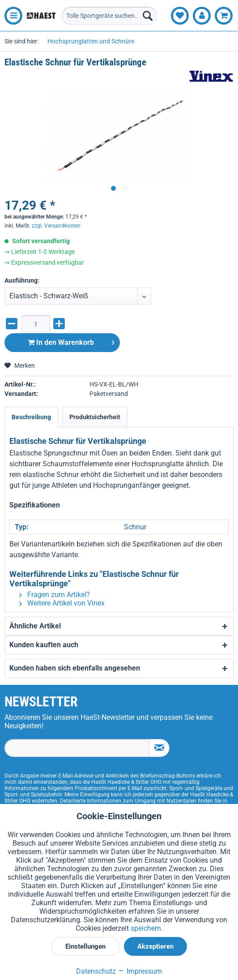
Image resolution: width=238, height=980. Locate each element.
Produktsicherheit (95, 417)
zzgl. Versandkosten (56, 226)
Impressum (140, 971)
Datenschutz (96, 971)
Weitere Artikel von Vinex (62, 603)
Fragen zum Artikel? (55, 595)
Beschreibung (31, 417)
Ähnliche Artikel (35, 626)
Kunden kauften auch (44, 645)
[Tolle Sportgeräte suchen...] (109, 16)
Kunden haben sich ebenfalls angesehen (75, 668)
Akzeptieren (155, 946)
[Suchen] (148, 16)
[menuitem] (11, 16)
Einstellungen (85, 946)
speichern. (147, 928)
